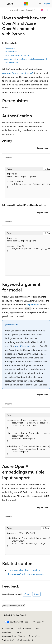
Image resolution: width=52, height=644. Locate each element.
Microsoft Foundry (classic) (21, 10)
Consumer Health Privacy (13, 636)
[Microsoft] (26, 4)
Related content (11, 62)
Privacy (18, 632)
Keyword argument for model (17, 55)
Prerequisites (10, 48)
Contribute (7, 632)
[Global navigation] (3, 4)
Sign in (47, 4)
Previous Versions (24, 628)
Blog (37, 628)
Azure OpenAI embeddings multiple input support (26, 59)
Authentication (11, 51)
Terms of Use (35, 636)
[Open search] (40, 4)
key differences (23, 346)
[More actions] (47, 10)
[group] (26, 176)
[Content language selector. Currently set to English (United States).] (15, 615)
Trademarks (7, 640)
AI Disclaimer (8, 628)
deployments (33, 304)
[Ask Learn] (42, 10)
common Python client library (17, 73)
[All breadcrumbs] (5, 10)
